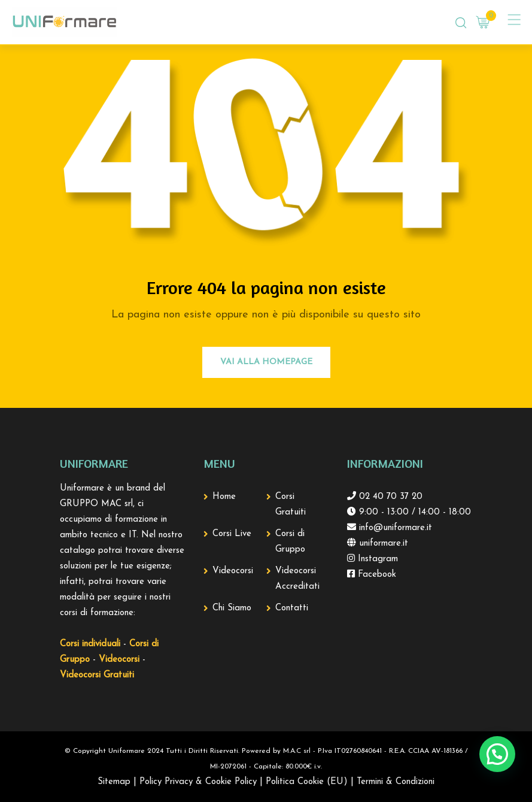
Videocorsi (233, 571)
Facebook (376, 575)
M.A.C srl (297, 751)
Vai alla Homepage (266, 362)
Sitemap (114, 782)
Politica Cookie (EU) (307, 782)
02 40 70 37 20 (389, 497)
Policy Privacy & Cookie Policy (198, 782)
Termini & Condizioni (396, 782)
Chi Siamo (232, 608)
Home (224, 497)
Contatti (292, 608)
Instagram (376, 559)
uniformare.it (382, 544)
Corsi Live (232, 534)
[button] (497, 754)
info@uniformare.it (394, 528)
